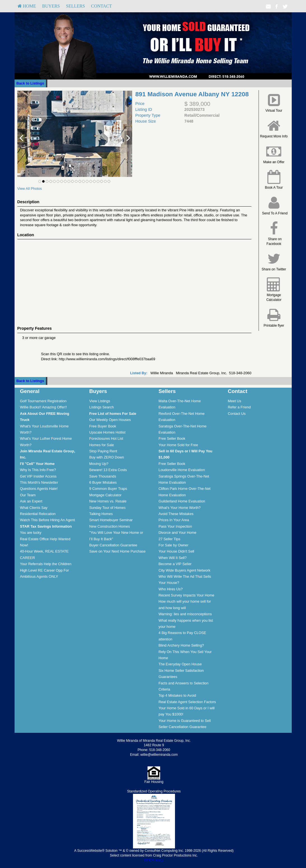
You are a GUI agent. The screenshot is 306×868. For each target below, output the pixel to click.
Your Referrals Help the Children (46, 564)
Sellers (76, 6)
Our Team (28, 495)
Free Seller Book (172, 438)
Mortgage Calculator (105, 495)
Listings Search (102, 407)
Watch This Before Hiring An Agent (47, 520)
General (30, 391)
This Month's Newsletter (39, 482)
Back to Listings (30, 83)
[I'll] (37, 464)
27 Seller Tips (169, 539)
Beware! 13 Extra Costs (108, 470)
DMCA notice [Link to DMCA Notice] (154, 860)
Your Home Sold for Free (178, 445)
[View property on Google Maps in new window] (133, 281)
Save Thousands (103, 476)
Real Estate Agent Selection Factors (187, 702)
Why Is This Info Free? (38, 470)
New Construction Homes (110, 526)
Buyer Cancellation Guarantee (113, 545)
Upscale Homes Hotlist (107, 432)
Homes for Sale (102, 445)
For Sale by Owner (173, 545)
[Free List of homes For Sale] (113, 414)
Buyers (51, 6)
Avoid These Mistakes (176, 514)
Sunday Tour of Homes (108, 508)
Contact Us (237, 414)
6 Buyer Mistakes (103, 482)
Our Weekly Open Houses (110, 420)
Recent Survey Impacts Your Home (186, 595)
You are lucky (31, 533)
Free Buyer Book (103, 426)
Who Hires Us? (170, 589)
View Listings (100, 401)
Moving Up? (99, 464)
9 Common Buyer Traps (108, 489)
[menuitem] (27, 6)
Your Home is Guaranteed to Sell (185, 721)
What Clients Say (34, 508)
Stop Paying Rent (103, 451)
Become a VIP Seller (175, 564)
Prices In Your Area (174, 520)
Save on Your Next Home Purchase (117, 551)
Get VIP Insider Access (38, 476)
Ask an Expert (31, 501)
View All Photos (30, 189)
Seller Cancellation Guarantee (182, 727)
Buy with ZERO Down (107, 457)
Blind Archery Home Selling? (181, 645)
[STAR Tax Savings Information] (46, 526)
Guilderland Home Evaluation (182, 501)
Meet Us (235, 401)
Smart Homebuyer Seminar (111, 520)
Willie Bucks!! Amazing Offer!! (43, 407)
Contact (101, 6)
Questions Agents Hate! (39, 489)
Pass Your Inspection (175, 526)
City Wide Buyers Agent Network (184, 570)
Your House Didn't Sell (176, 551)
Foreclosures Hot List (106, 438)
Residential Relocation (38, 514)
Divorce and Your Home (177, 533)
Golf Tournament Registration (43, 401)
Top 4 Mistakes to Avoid (177, 695)
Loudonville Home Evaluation (182, 470)
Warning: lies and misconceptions (185, 614)
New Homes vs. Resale (108, 501)
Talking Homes (101, 514)
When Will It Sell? (172, 558)
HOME (27, 6)
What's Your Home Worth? (179, 508)
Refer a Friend (239, 407)
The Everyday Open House (180, 664)
